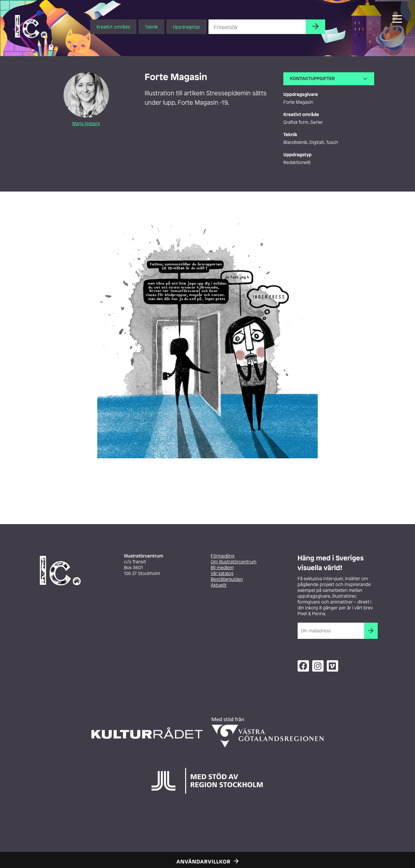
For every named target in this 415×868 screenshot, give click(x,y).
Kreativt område (113, 27)
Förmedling (223, 556)
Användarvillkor (203, 862)
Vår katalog (222, 574)
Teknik (151, 27)
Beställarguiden (227, 579)
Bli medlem (222, 568)
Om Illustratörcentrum (234, 562)
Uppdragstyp (186, 27)
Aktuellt (219, 585)
